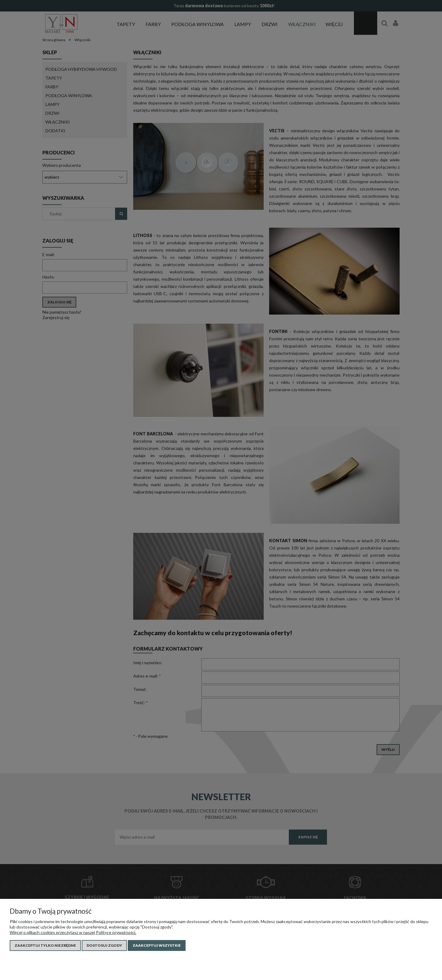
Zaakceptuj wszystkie (157, 945)
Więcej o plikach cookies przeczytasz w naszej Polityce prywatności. (73, 932)
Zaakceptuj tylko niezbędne (45, 945)
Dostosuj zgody (104, 945)
